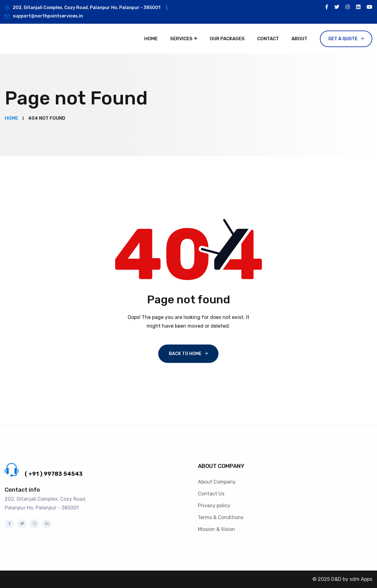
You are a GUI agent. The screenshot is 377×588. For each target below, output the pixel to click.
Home (151, 39)
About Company (217, 482)
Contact (268, 39)
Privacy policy (214, 506)
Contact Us (211, 494)
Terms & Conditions (221, 517)
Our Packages (227, 39)
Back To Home (185, 354)
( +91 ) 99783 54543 (54, 474)
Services (181, 39)
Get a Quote (343, 39)
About (299, 39)
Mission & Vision (216, 529)
